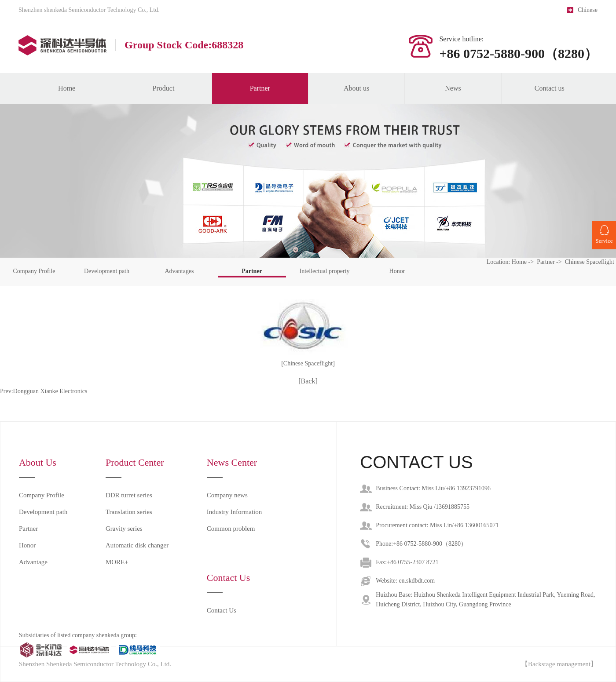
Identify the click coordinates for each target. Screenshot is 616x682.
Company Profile (34, 271)
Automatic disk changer (137, 545)
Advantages (179, 271)
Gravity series (124, 529)
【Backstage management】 (559, 664)
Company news (227, 495)
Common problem (231, 529)
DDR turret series (129, 495)
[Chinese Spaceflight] (308, 363)
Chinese (588, 10)
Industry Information (234, 512)
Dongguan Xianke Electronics (50, 391)
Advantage (33, 562)
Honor (397, 271)
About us (356, 88)
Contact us (550, 88)
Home (67, 88)
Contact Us (222, 610)
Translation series (129, 512)
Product (164, 88)
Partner (260, 88)
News (453, 88)
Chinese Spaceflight (590, 262)
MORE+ (117, 562)
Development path (107, 271)
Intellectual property (325, 271)
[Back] (308, 381)
